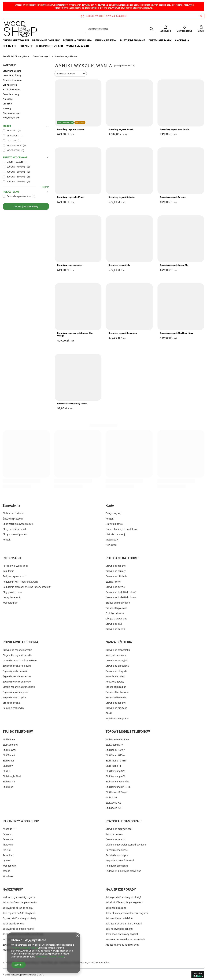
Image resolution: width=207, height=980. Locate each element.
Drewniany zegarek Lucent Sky (174, 265)
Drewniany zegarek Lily (119, 265)
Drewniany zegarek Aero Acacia (175, 129)
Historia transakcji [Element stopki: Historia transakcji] (115, 534)
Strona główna (22, 56)
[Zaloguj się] (166, 29)
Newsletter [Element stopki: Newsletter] (111, 545)
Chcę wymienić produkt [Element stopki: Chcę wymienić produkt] (15, 534)
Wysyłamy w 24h (78, 46)
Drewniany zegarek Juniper (70, 265)
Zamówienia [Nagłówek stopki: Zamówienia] (11, 505)
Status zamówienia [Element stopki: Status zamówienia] (13, 513)
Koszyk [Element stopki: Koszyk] (110, 519)
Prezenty (26, 46)
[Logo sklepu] (20, 29)
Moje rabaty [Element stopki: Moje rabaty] (112, 540)
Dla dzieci (9, 46)
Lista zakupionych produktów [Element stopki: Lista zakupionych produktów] (122, 529)
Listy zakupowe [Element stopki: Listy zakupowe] (114, 524)
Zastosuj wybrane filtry (26, 206)
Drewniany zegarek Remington (123, 333)
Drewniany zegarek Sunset (121, 129)
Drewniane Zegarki (16, 41)
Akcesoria (182, 41)
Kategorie (9, 65)
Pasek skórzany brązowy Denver (72, 404)
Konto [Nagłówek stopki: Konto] (110, 505)
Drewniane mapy (160, 41)
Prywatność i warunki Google (50, 957)
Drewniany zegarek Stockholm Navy (177, 333)
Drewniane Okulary (46, 41)
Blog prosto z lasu (49, 46)
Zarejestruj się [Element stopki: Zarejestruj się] (113, 513)
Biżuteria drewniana (77, 41)
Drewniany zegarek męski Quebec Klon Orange (75, 335)
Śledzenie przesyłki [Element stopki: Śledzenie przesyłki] (13, 519)
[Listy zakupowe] (184, 29)
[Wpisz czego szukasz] (120, 29)
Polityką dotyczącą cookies (25, 948)
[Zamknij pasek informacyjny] (201, 16)
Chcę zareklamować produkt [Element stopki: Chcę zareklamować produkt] (18, 524)
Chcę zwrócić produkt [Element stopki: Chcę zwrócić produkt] (14, 529)
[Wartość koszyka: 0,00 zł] (201, 29)
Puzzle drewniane (133, 41)
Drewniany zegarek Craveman (71, 129)
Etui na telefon (106, 41)
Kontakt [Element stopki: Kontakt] (7, 540)
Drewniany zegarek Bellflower (71, 197)
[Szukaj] (151, 29)
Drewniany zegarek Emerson (173, 197)
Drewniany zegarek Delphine (122, 197)
